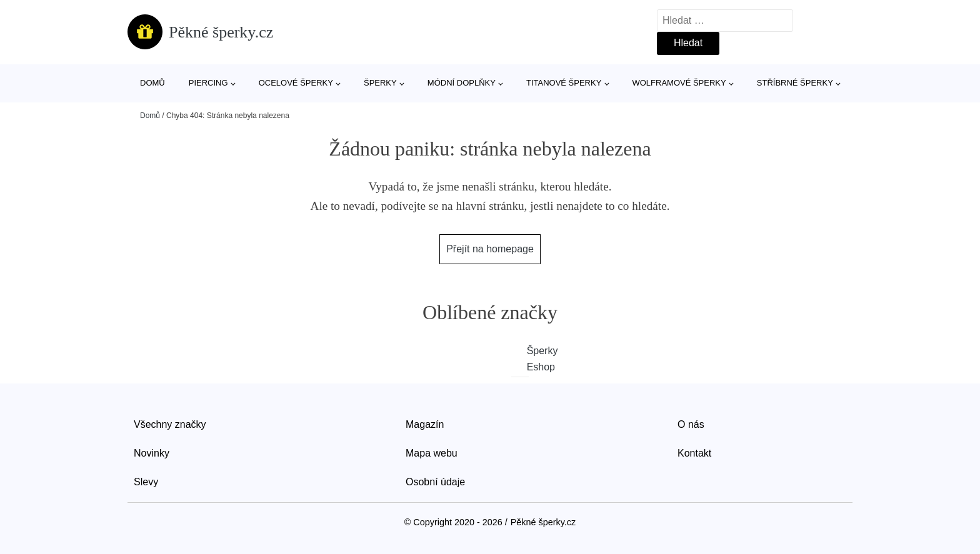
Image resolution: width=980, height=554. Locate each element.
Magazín (425, 424)
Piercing (208, 83)
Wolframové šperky (679, 83)
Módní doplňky (462, 83)
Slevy (146, 482)
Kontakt (694, 453)
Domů (152, 83)
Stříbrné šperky (795, 83)
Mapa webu (432, 453)
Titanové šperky (564, 83)
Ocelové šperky (296, 83)
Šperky (380, 83)
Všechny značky (170, 424)
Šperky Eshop (528, 359)
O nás (691, 424)
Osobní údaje (435, 482)
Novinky (152, 453)
